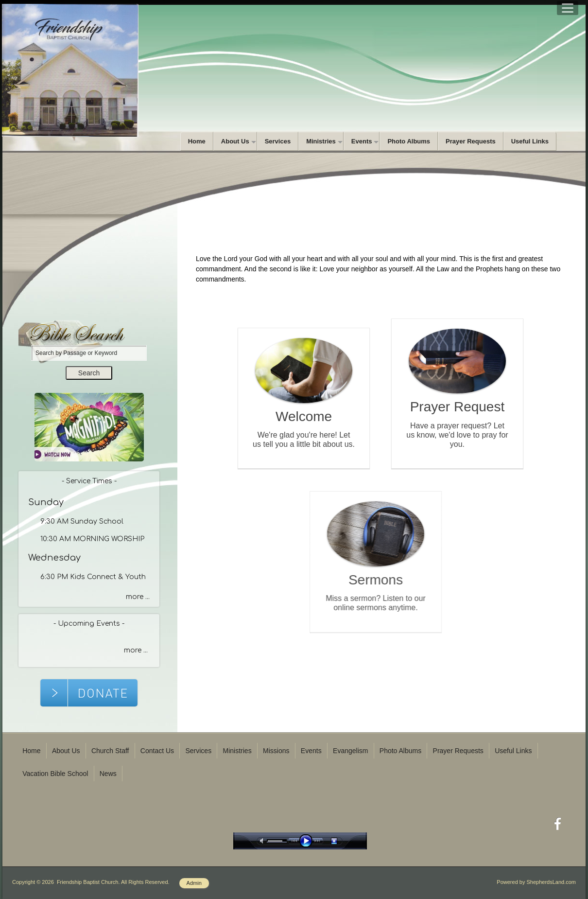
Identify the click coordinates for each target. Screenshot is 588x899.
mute (263, 841)
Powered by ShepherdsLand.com (536, 882)
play (308, 841)
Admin (194, 883)
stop (343, 841)
